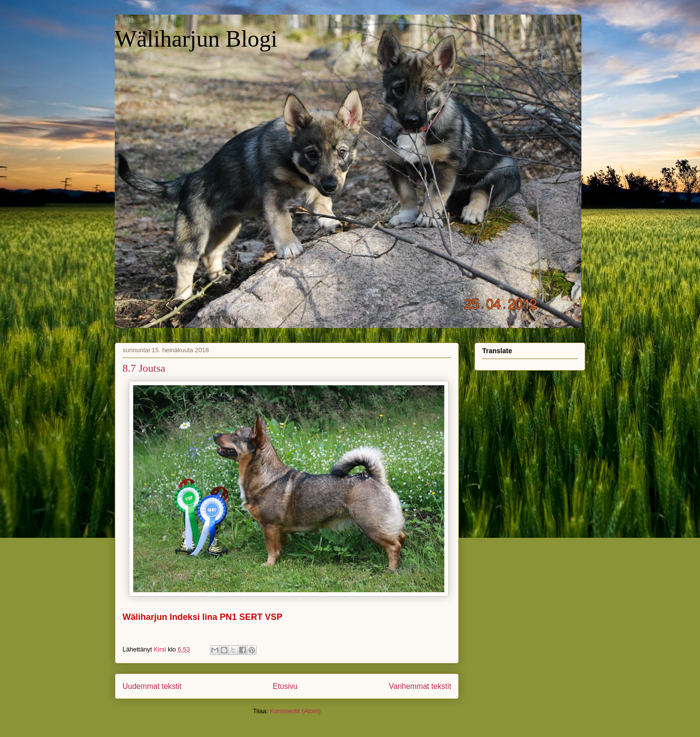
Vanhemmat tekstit (420, 686)
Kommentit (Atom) (295, 711)
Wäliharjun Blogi (196, 39)
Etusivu (285, 686)
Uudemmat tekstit (152, 686)
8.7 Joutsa (144, 368)
